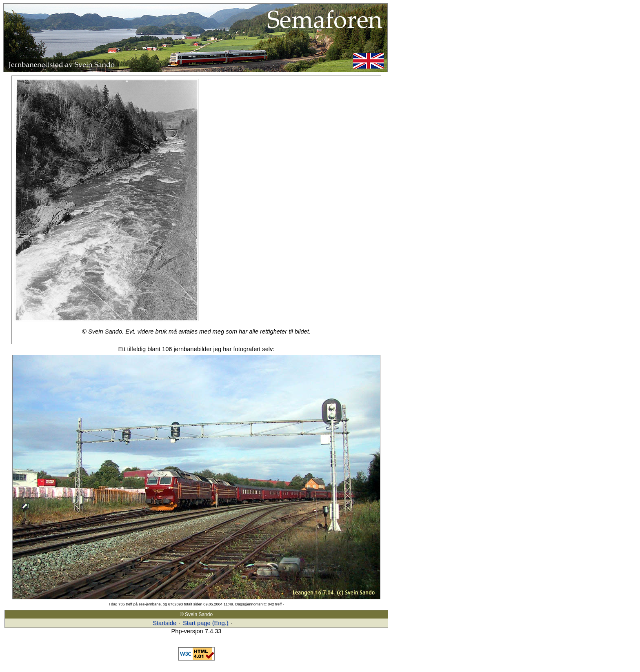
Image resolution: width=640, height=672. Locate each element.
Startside (164, 623)
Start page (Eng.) (206, 623)
